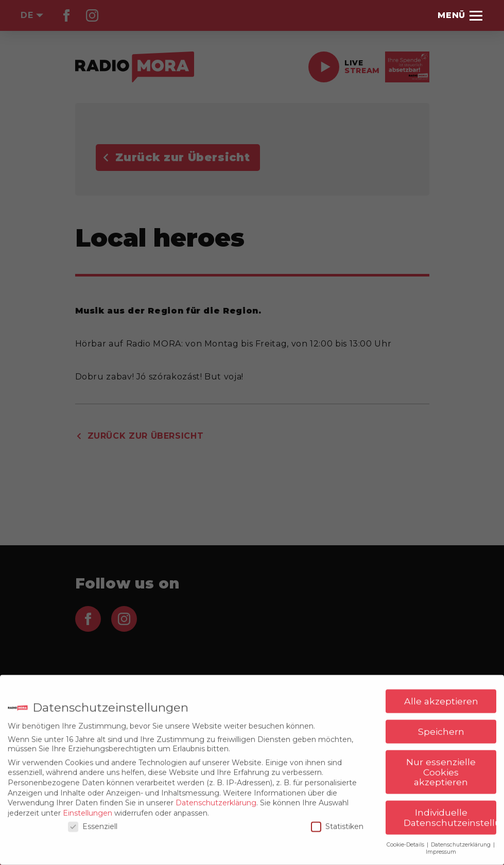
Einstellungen (88, 809)
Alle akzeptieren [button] (441, 697)
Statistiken (337, 823)
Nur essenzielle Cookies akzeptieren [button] (441, 768)
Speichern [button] (441, 728)
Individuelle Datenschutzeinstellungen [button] (450, 814)
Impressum (441, 848)
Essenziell (93, 823)
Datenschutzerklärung (216, 799)
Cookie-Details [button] (406, 841)
